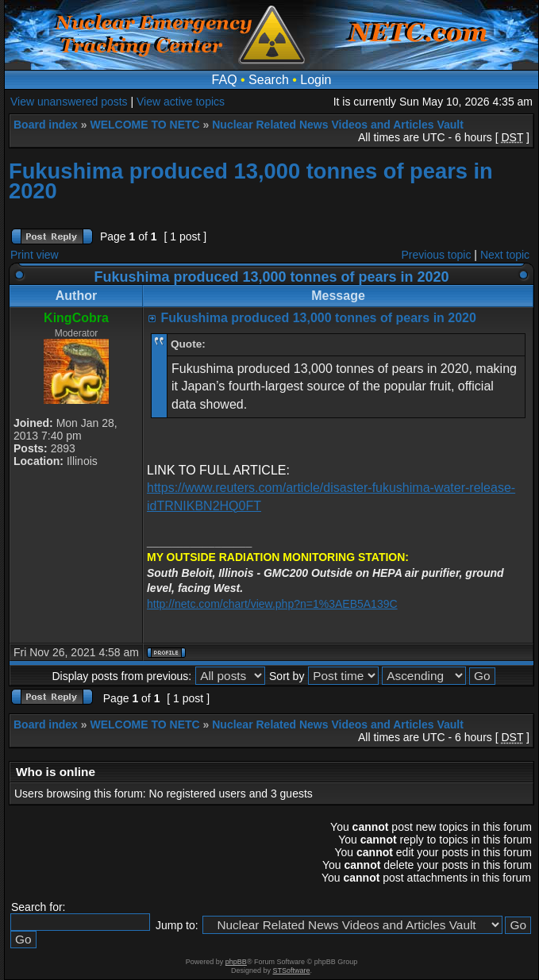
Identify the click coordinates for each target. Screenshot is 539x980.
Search (269, 80)
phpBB (236, 962)
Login (316, 80)
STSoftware (292, 970)
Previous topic (437, 255)
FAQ (225, 80)
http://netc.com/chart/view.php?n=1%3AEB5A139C (272, 604)
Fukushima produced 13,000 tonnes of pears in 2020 (251, 181)
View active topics (181, 102)
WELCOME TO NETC (144, 125)
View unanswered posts (69, 102)
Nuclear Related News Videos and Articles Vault (338, 125)
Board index (46, 125)
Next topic (505, 255)
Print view (35, 255)
